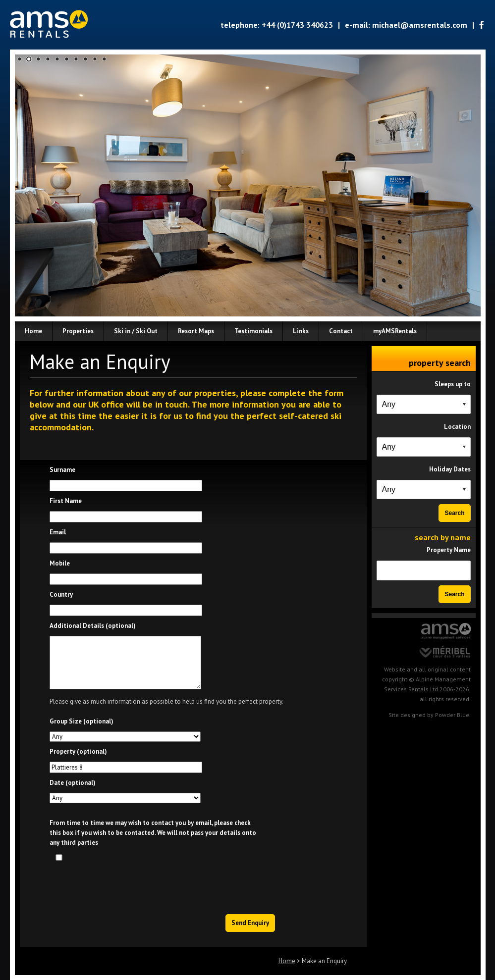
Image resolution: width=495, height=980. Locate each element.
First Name (66, 501)
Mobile (60, 563)
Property (78, 751)
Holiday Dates (450, 469)
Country (61, 594)
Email (58, 532)
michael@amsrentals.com (420, 25)
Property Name (449, 550)
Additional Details (93, 626)
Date (73, 783)
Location (457, 427)
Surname (62, 470)
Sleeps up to (453, 384)
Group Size (82, 721)
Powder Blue (452, 715)
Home (287, 961)
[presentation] (201, 885)
